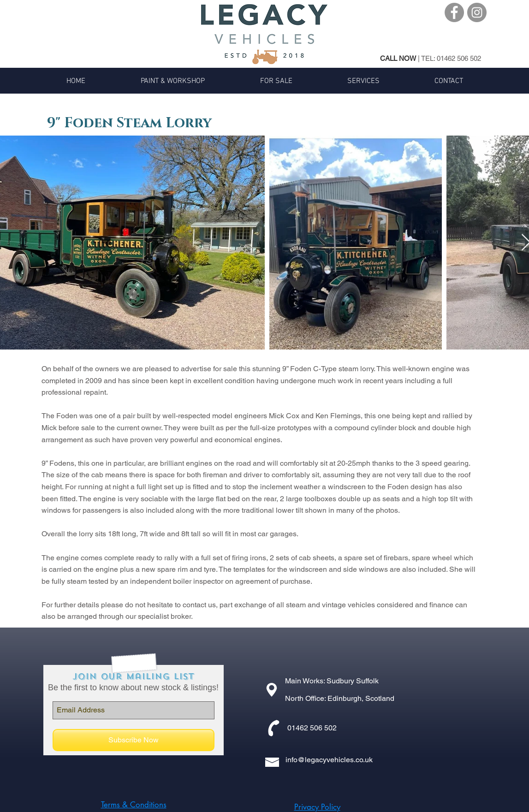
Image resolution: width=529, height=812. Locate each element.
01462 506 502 (459, 58)
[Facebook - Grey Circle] (454, 12)
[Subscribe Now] (134, 740)
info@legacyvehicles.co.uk (329, 760)
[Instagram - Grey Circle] (477, 12)
